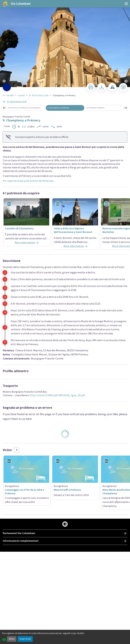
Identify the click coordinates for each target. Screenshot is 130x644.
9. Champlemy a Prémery (58, 108)
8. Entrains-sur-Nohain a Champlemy (24, 108)
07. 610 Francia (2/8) (39, 96)
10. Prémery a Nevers (95, 108)
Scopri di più (25, 639)
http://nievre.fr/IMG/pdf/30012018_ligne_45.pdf (57, 395)
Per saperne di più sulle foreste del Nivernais (28, 181)
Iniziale (10, 96)
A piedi (21, 96)
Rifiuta (12, 639)
